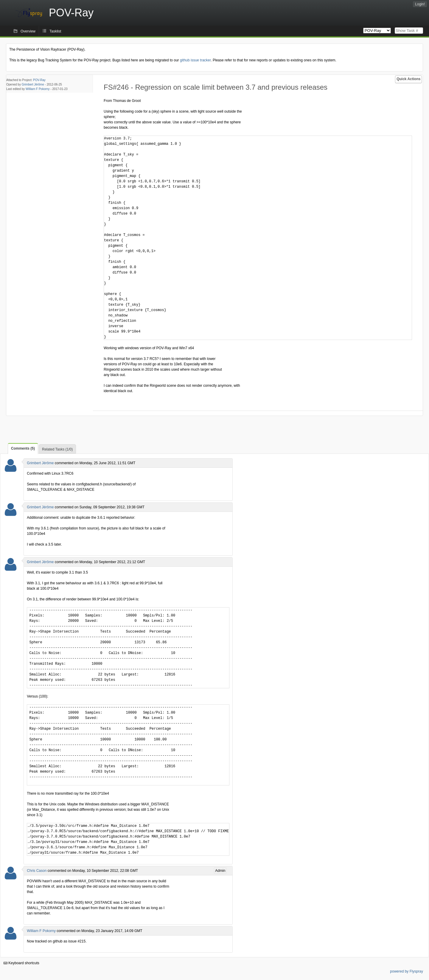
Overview (28, 31)
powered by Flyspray (407, 971)
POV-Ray (39, 80)
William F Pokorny (38, 89)
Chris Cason (37, 871)
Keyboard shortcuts (21, 963)
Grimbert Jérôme (33, 84)
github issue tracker (195, 60)
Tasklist (55, 31)
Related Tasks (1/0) (57, 449)
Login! (420, 4)
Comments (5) (23, 448)
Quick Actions (408, 79)
